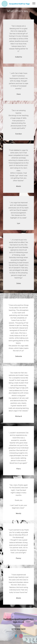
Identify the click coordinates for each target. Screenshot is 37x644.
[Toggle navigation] (34, 3)
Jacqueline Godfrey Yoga (19, 4)
